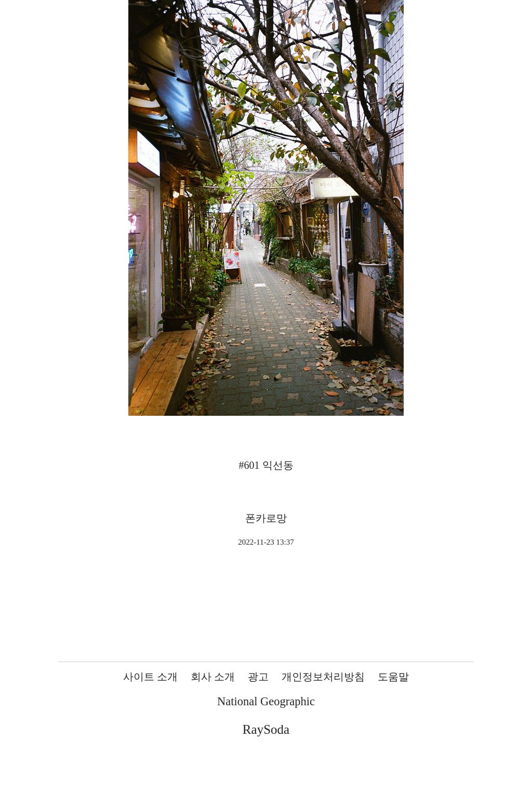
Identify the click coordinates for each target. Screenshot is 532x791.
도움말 (393, 677)
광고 (258, 677)
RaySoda (266, 729)
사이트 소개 (150, 677)
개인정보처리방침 (323, 677)
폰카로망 (266, 518)
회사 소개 (213, 677)
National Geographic (266, 701)
